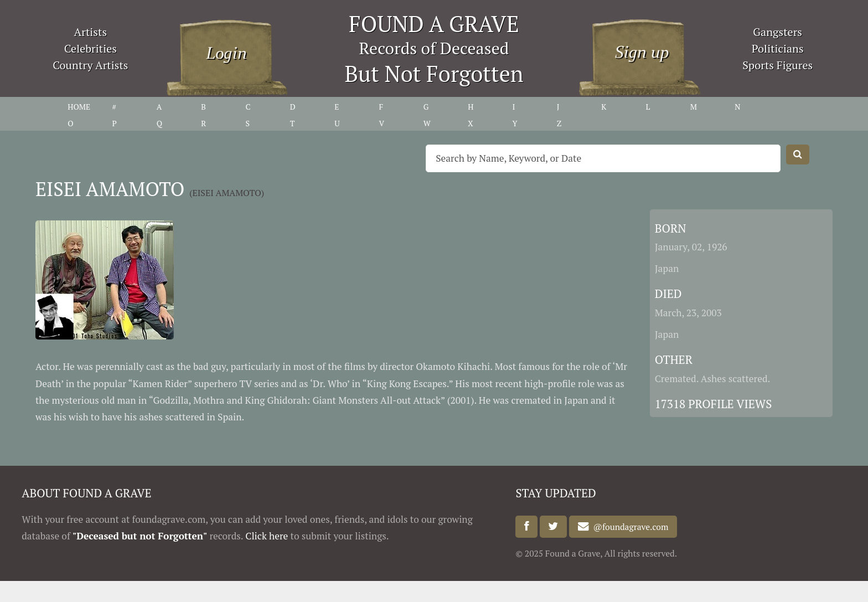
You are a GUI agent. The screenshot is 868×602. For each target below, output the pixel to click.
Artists (91, 32)
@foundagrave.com (629, 527)
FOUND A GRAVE (434, 24)
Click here (267, 536)
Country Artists (90, 65)
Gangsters (777, 32)
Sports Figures (777, 65)
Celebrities (91, 48)
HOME (79, 107)
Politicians (778, 48)
